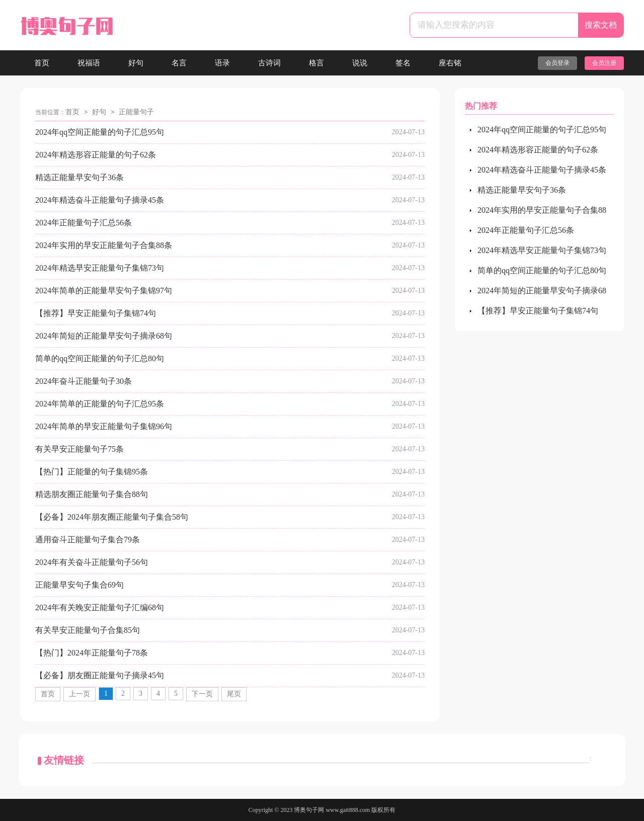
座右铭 (450, 63)
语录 (222, 63)
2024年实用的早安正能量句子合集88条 (104, 245)
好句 (136, 63)
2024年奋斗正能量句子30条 (84, 381)
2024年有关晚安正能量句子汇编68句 (100, 607)
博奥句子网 (309, 810)
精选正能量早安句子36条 (79, 177)
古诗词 (269, 63)
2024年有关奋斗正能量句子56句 (92, 562)
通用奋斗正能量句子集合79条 (88, 540)
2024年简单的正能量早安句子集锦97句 (104, 291)
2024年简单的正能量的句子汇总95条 (100, 404)
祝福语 (89, 63)
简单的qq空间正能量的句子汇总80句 (100, 358)
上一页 (79, 694)
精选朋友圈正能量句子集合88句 (92, 494)
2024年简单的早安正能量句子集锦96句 (104, 426)
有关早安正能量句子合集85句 (88, 630)
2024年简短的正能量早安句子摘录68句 (104, 336)
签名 (403, 63)
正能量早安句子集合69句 (79, 585)
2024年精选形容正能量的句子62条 (96, 155)
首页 (42, 63)
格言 (316, 63)
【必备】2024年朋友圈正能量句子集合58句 (112, 517)
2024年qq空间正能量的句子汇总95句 (100, 132)
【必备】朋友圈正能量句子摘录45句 (100, 675)
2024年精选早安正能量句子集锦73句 (100, 268)
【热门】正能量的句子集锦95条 (92, 472)
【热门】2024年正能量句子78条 (92, 653)
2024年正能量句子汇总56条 (84, 223)
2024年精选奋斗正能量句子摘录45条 (100, 200)
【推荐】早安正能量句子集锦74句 (96, 313)
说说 (360, 63)
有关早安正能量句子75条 (79, 449)
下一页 (202, 694)
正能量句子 (136, 112)
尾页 (234, 694)
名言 (179, 63)
